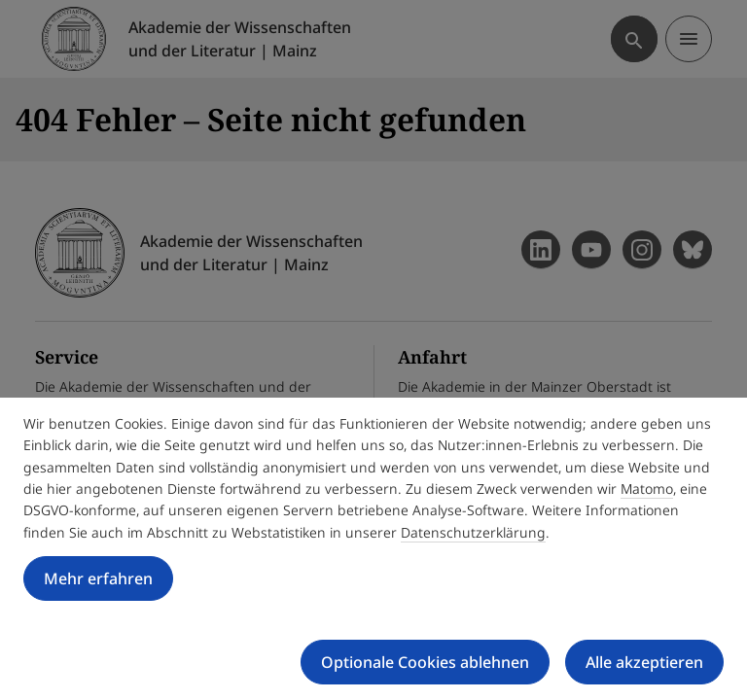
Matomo (647, 489)
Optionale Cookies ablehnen (425, 662)
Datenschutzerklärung (473, 532)
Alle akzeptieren (644, 662)
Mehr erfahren (98, 578)
